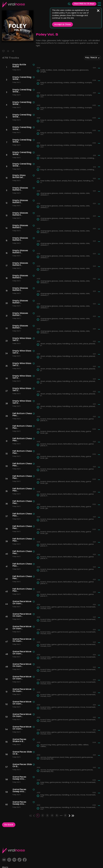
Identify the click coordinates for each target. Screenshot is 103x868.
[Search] (69, 4)
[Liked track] (3, 51)
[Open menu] (99, 4)
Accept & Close (62, 25)
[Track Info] (38, 71)
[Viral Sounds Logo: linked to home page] (14, 4)
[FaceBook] (28, 860)
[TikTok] (22, 860)
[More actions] (99, 68)
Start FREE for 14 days (84, 4)
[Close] (98, 11)
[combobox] (92, 58)
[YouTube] (4, 860)
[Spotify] (16, 860)
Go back (9, 825)
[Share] (13, 51)
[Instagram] (10, 860)
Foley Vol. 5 (16, 70)
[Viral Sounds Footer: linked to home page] (14, 850)
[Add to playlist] (8, 51)
